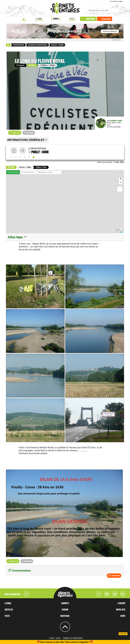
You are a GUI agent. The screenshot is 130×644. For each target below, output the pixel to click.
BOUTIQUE (91, 19)
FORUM (65, 610)
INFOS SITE (121, 610)
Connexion (106, 19)
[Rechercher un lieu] (49, 172)
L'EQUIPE (121, 603)
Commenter (114, 575)
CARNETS (65, 603)
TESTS (72, 19)
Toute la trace (28, 172)
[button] (121, 173)
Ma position (13, 172)
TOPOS (56, 19)
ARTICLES (9, 610)
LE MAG (39, 19)
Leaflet (120, 232)
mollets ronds (116, 121)
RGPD (123, 616)
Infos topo (17, 237)
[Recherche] (104, 10)
